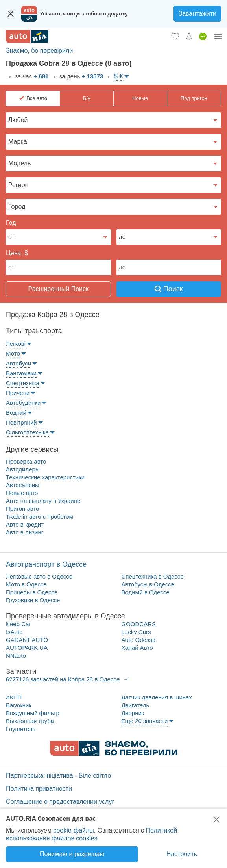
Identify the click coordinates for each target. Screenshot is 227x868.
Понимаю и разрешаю (72, 854)
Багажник (19, 705)
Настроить (182, 854)
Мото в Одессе (26, 584)
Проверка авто (26, 461)
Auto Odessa (139, 640)
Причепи (18, 393)
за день (81, 76)
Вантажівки (21, 373)
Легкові (16, 344)
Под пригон (194, 98)
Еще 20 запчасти (145, 721)
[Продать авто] (203, 36)
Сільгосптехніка (27, 432)
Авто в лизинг (25, 532)
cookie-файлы (73, 830)
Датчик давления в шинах (157, 697)
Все (37, 98)
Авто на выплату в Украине (43, 501)
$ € (118, 76)
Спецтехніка (23, 383)
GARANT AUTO (27, 640)
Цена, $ (17, 253)
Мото (13, 353)
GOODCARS (139, 624)
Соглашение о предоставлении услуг (60, 802)
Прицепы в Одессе (32, 592)
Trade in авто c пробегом (40, 517)
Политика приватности (39, 789)
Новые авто (22, 493)
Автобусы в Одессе (148, 584)
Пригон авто (22, 509)
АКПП (14, 697)
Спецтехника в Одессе (153, 576)
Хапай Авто (137, 648)
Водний (16, 413)
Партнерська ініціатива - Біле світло (58, 776)
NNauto (16, 656)
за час (31, 76)
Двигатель (136, 705)
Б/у (87, 98)
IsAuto (14, 632)
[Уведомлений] (189, 36)
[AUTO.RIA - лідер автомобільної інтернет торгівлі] (27, 36)
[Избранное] (175, 36)
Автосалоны (23, 485)
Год (11, 223)
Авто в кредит (25, 524)
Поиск (169, 289)
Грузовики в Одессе (33, 600)
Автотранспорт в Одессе (46, 564)
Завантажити (197, 14)
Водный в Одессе (146, 592)
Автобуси (18, 363)
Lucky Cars (136, 632)
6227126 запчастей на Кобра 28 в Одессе (64, 679)
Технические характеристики (45, 477)
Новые (140, 98)
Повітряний (21, 422)
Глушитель (21, 729)
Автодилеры (23, 469)
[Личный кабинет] (218, 36)
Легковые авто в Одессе (39, 576)
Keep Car (18, 624)
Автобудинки (23, 403)
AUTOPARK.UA (27, 648)
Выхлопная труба (30, 721)
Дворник (133, 713)
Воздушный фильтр (33, 713)
